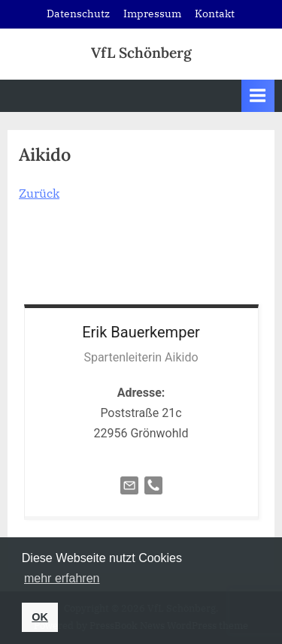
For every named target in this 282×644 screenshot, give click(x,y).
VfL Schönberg (141, 53)
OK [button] (40, 617)
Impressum (152, 14)
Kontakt (215, 14)
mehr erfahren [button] (62, 578)
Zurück (39, 193)
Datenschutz (78, 14)
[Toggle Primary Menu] (258, 96)
